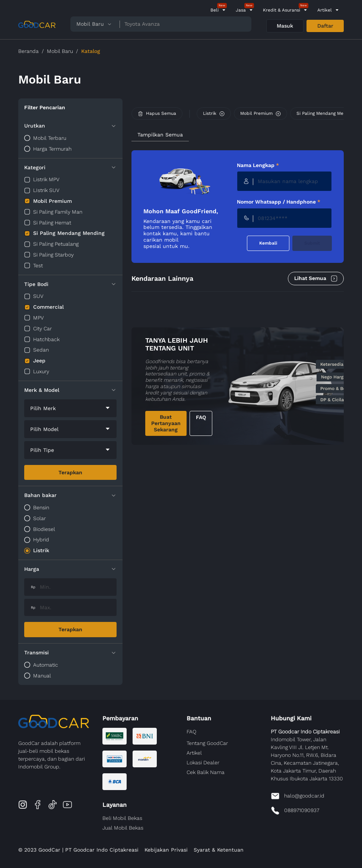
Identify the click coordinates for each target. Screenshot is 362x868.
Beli (215, 10)
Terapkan (70, 472)
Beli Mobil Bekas (122, 818)
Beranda (28, 51)
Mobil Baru (60, 51)
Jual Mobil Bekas (123, 828)
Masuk (285, 26)
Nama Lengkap (258, 165)
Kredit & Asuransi (282, 10)
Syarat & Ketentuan (219, 850)
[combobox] (70, 408)
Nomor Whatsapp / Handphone (279, 202)
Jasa (241, 10)
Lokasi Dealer (203, 762)
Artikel (325, 10)
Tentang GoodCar (207, 743)
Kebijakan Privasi (166, 850)
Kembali (268, 243)
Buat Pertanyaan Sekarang (166, 423)
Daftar (325, 26)
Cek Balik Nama (206, 772)
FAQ (201, 417)
